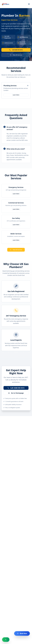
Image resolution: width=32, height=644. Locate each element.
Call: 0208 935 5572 (16, 388)
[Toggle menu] (29, 4)
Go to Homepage (16, 393)
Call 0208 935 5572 (16, 50)
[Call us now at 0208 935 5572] (6, 640)
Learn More (16, 95)
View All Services (16, 55)
